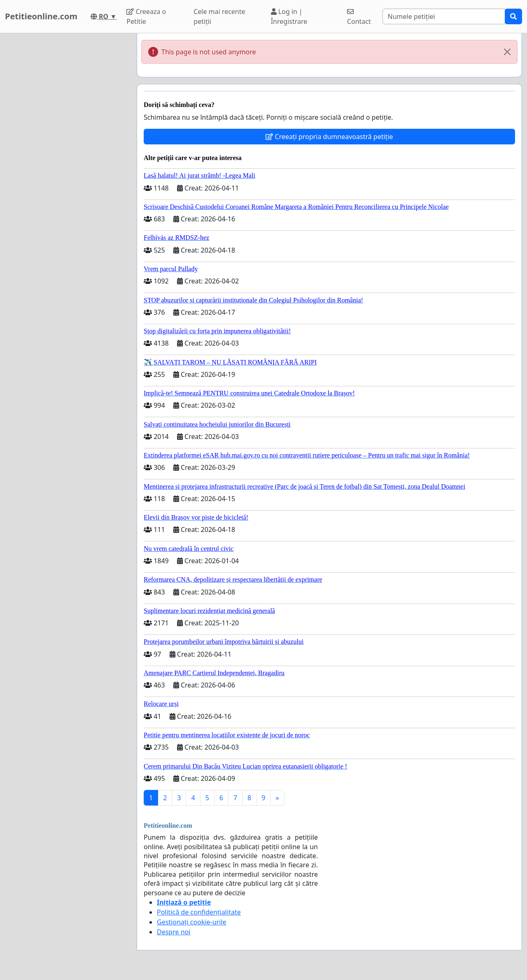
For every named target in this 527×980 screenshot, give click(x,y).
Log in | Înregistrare (289, 16)
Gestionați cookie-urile (192, 922)
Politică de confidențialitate (199, 912)
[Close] (507, 52)
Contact (359, 17)
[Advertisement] (66, 157)
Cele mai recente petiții (219, 16)
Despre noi (174, 932)
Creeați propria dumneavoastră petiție (329, 137)
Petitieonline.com (41, 16)
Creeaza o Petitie (146, 16)
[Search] (444, 16)
